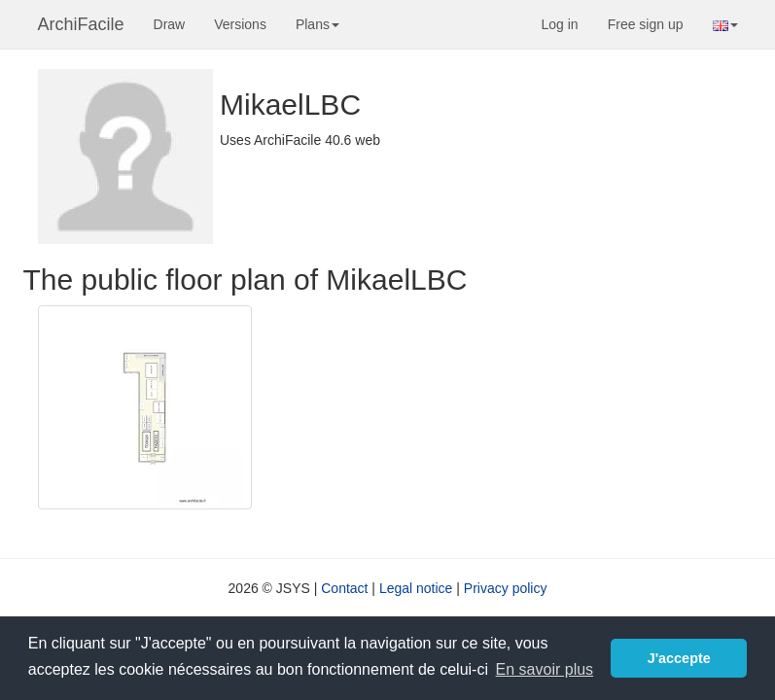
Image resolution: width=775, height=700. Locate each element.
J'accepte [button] (679, 658)
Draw (170, 24)
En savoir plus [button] (545, 669)
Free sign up (646, 24)
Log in (560, 24)
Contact (344, 588)
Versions (240, 24)
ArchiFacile (81, 24)
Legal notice (416, 588)
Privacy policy (506, 588)
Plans (317, 24)
